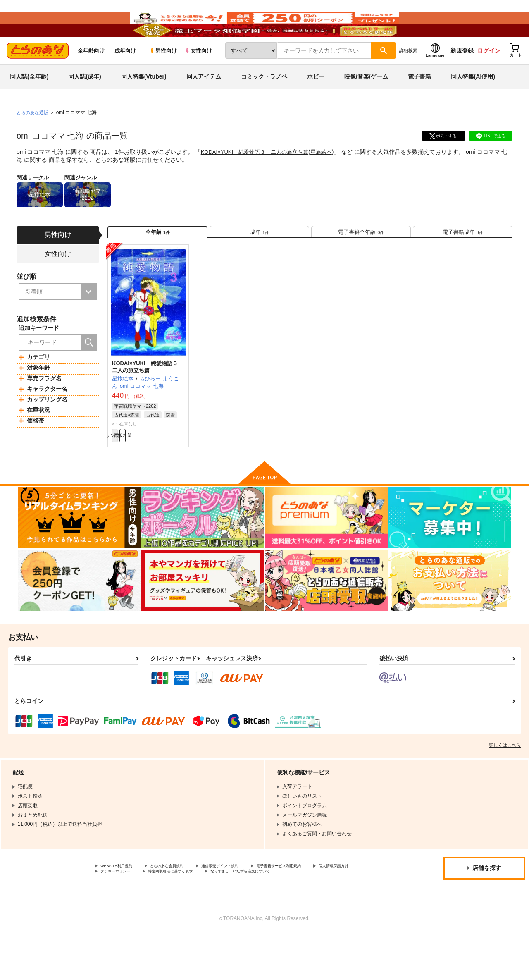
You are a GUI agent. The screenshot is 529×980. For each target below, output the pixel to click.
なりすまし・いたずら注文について (140, 917)
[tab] (259, 260)
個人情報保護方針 (120, 910)
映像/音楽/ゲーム (366, 101)
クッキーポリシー (178, 910)
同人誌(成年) (85, 101)
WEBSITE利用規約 (122, 903)
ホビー (316, 101)
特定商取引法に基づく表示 (245, 910)
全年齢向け (91, 75)
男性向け (163, 75)
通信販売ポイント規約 (248, 903)
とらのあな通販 (34, 137)
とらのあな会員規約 (183, 903)
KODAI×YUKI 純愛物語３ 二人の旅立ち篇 (259, 176)
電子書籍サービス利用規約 (320, 903)
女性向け (198, 75)
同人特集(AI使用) (473, 101)
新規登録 (462, 75)
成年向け (125, 75)
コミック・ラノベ (264, 101)
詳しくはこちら (505, 782)
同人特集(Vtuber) (144, 101)
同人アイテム (204, 101)
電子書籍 (419, 101)
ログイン (489, 75)
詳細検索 (408, 75)
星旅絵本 (330, 176)
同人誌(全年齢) (29, 101)
